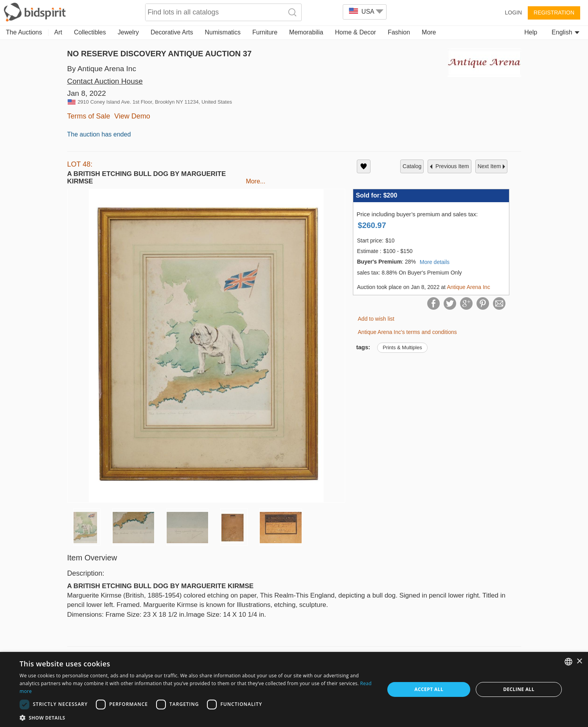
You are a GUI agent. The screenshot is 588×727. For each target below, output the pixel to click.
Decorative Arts (172, 32)
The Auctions (24, 32)
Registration (554, 13)
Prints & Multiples (402, 347)
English (566, 32)
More (429, 32)
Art (58, 32)
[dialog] (294, 689)
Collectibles (90, 32)
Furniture (265, 32)
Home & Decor (355, 32)
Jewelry (128, 32)
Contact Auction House (105, 81)
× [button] (579, 661)
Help (531, 32)
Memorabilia (306, 32)
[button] (197, 717)
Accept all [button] (429, 689)
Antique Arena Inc (468, 287)
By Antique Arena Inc (102, 69)
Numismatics (223, 32)
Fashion (399, 32)
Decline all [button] (519, 689)
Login (513, 13)
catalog (412, 166)
